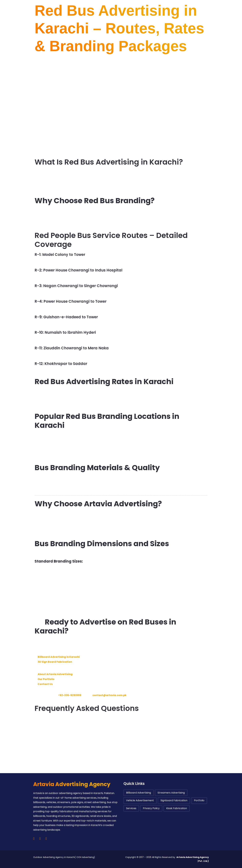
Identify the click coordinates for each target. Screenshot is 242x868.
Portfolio (199, 800)
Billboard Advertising (139, 793)
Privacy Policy (151, 808)
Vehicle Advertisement (140, 800)
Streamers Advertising (171, 793)
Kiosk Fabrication (177, 808)
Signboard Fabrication (174, 800)
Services (131, 808)
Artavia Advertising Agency (72, 784)
